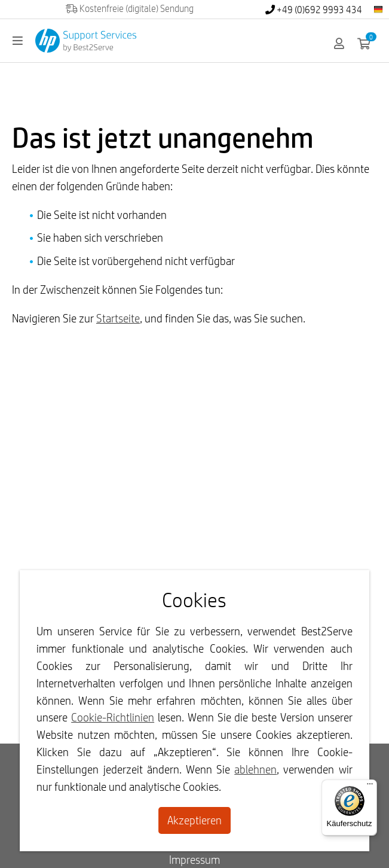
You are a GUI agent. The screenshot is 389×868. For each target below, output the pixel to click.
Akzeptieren (194, 820)
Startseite (118, 318)
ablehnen (255, 769)
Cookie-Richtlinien (113, 717)
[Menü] (370, 787)
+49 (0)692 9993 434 (314, 10)
